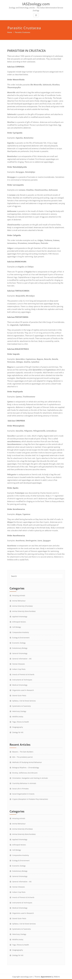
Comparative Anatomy (21, 632)
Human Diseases (19, 664)
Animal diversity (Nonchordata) (24, 611)
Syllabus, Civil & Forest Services (24, 701)
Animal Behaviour (19, 601)
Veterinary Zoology (19, 711)
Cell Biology (17, 627)
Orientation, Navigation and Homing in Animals (30, 778)
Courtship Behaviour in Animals (24, 783)
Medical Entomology (20, 685)
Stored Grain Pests (19, 696)
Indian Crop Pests (19, 669)
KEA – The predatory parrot (22, 757)
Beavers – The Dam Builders (23, 752)
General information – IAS (22, 659)
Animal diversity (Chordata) (22, 606)
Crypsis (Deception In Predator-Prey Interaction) (30, 799)
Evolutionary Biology (20, 648)
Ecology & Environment (21, 638)
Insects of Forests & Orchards (23, 674)
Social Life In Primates (20, 789)
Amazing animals (19, 595)
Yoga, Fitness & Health (21, 722)
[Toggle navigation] (36, 15)
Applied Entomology (20, 617)
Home (10, 32)
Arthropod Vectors (19, 622)
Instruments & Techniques (22, 680)
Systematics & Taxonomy (21, 706)
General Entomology (20, 653)
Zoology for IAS (18, 732)
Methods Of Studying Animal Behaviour (27, 762)
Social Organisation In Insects (23, 794)
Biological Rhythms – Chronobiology (26, 768)
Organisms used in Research (23, 690)
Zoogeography (18, 727)
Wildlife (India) (18, 717)
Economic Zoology (19, 643)
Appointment (46, 977)
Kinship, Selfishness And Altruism (25, 773)
